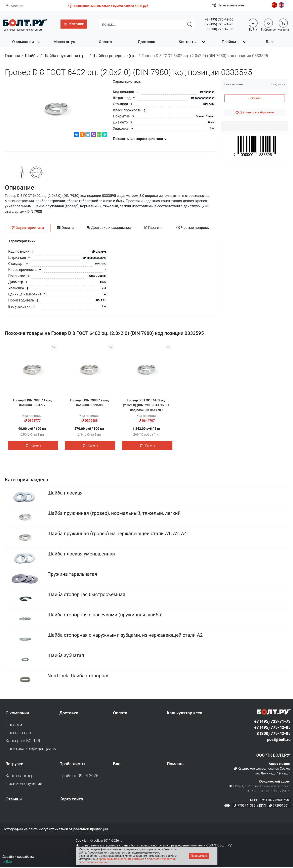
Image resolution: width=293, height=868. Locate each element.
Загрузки (14, 765)
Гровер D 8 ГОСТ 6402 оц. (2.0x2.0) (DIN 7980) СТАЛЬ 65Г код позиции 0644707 (146, 405)
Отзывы (14, 800)
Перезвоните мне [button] (228, 5)
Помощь (175, 765)
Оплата (105, 42)
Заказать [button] (255, 98)
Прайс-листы (72, 765)
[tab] (28, 228)
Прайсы (229, 42)
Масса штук (64, 42)
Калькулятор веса (184, 714)
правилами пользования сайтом (120, 859)
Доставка (147, 42)
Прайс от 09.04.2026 (79, 776)
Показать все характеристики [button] (140, 139)
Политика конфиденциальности (31, 749)
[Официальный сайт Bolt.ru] (25, 23)
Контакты (188, 42)
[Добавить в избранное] (255, 112)
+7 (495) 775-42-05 (219, 19)
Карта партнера (21, 776)
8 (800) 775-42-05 (220, 29)
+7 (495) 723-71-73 (219, 24)
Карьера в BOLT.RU (24, 741)
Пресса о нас (18, 733)
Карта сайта (71, 800)
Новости (14, 726)
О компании (23, 42)
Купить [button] (33, 445)
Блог (270, 42)
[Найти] (190, 24)
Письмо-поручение (24, 784)
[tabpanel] (111, 276)
